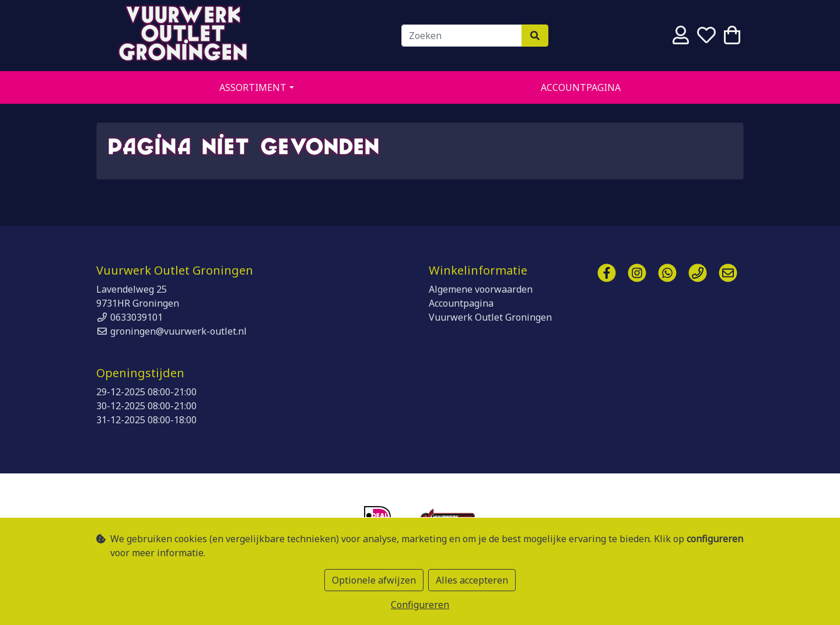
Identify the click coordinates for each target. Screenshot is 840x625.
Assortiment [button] (253, 87)
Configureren (420, 605)
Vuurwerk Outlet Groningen (184, 36)
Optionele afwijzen (374, 580)
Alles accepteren (472, 580)
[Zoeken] (462, 36)
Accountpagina (581, 87)
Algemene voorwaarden (481, 289)
